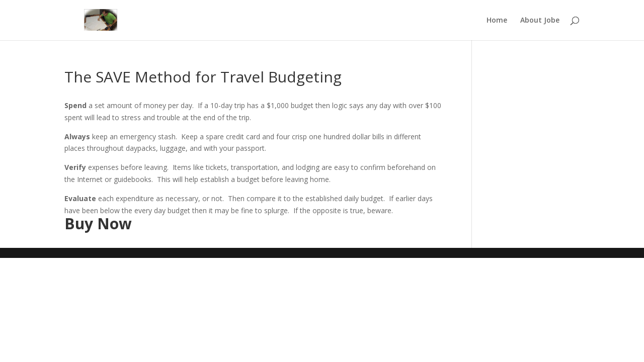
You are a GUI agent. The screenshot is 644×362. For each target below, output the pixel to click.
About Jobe (540, 21)
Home (497, 21)
